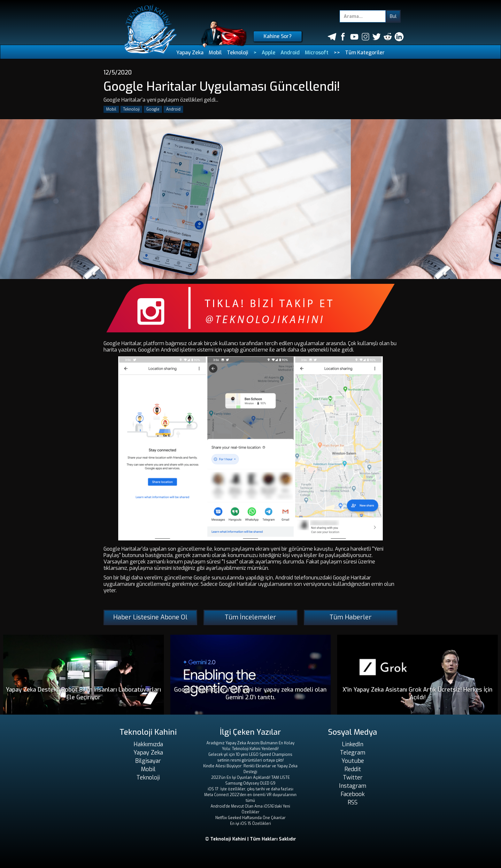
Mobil (215, 53)
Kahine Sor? (278, 36)
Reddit (353, 769)
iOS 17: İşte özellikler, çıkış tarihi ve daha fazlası (250, 789)
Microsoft (317, 53)
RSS (353, 802)
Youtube (353, 761)
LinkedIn (353, 744)
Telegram (353, 753)
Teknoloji (238, 53)
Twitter (353, 778)
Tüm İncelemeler (250, 617)
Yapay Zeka (190, 53)
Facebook (353, 794)
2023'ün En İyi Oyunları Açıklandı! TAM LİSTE (250, 778)
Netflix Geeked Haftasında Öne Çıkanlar (250, 818)
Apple (269, 53)
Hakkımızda (148, 744)
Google (153, 109)
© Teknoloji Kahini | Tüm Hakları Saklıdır (251, 839)
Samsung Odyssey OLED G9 (250, 783)
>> (337, 53)
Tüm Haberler (351, 617)
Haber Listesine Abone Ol (150, 617)
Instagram (353, 786)
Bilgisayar (148, 761)
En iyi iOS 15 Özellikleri (250, 824)
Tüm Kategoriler (365, 53)
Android (290, 53)
